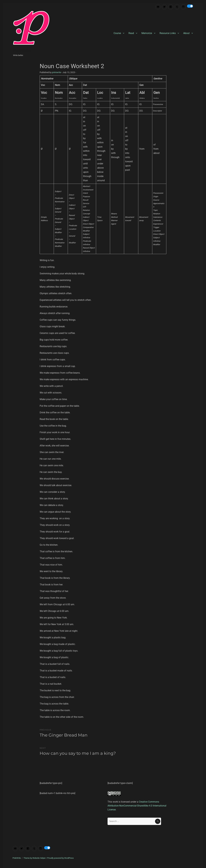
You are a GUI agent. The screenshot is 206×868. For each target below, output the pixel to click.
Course (117, 33)
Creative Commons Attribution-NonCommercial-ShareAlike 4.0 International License (137, 806)
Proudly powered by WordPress (60, 858)
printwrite (57, 72)
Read (131, 33)
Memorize (147, 33)
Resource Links (168, 33)
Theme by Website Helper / (35, 858)
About (186, 33)
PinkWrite (22, 51)
